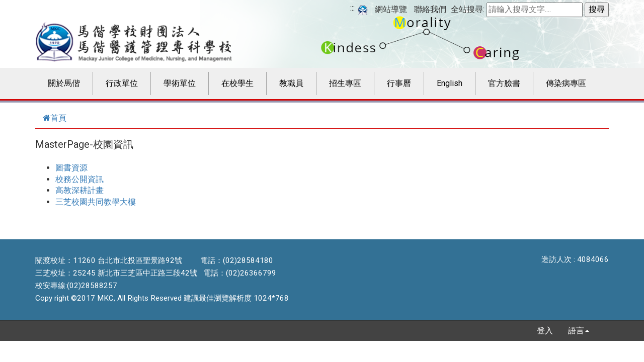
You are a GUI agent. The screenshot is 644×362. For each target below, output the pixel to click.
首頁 (55, 118)
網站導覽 (391, 9)
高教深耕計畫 (79, 190)
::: (352, 8)
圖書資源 (71, 168)
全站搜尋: (468, 9)
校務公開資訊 (79, 179)
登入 (545, 331)
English (450, 83)
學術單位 (180, 83)
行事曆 (399, 83)
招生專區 (345, 83)
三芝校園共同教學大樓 (96, 202)
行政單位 (122, 83)
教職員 (291, 83)
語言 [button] (579, 331)
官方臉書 (504, 83)
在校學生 (237, 83)
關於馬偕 (64, 83)
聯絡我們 (430, 9)
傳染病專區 (566, 83)
